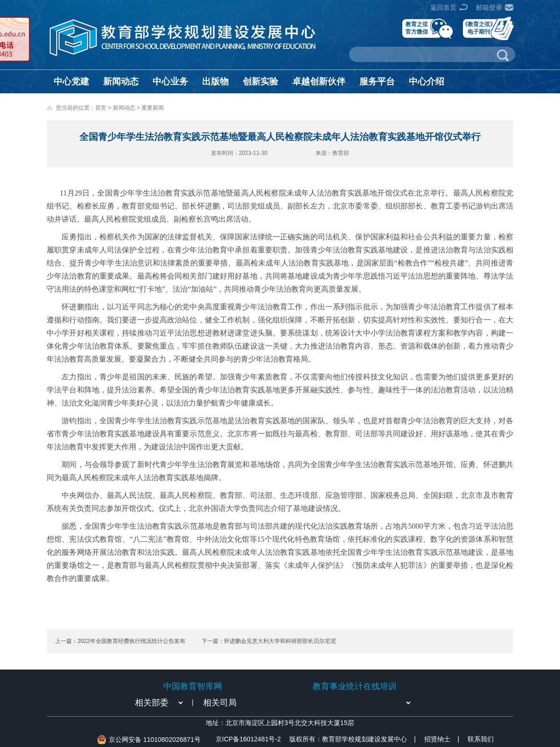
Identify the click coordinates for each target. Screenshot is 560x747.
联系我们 (481, 739)
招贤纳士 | (442, 739)
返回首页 (443, 7)
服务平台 (377, 81)
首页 (101, 108)
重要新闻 (153, 108)
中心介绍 (427, 81)
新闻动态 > (127, 108)
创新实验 (260, 81)
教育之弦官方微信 (417, 28)
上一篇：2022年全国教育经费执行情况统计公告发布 (120, 641)
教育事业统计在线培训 (355, 686)
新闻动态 (121, 81)
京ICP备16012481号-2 (248, 739)
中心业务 (170, 81)
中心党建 (71, 81)
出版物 (215, 81)
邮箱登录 (489, 7)
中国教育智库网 (193, 686)
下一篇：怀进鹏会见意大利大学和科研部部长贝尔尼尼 (269, 641)
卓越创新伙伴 (319, 81)
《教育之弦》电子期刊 (479, 28)
